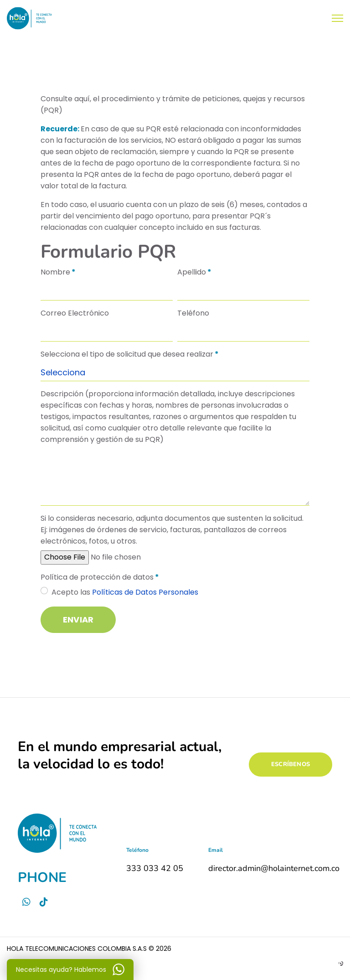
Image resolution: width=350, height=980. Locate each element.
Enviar (78, 620)
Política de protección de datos (100, 577)
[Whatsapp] (26, 902)
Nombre (58, 272)
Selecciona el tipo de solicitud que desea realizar (130, 354)
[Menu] (337, 18)
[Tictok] (44, 902)
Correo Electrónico (75, 313)
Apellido (194, 272)
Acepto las (125, 592)
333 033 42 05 (155, 868)
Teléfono (193, 313)
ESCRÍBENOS (291, 764)
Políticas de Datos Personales (144, 592)
